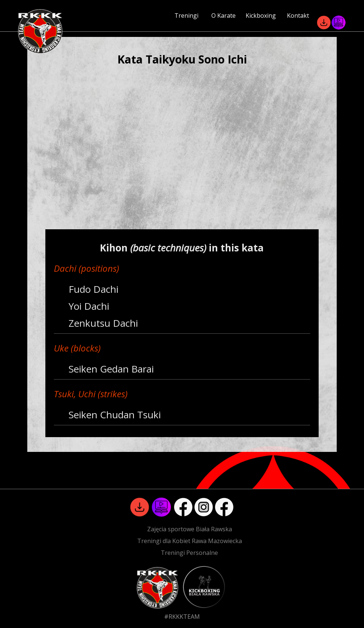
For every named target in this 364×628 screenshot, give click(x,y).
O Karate (223, 16)
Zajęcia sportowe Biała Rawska (190, 529)
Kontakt (298, 16)
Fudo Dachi (93, 289)
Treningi (186, 16)
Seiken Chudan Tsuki (115, 415)
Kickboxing (261, 16)
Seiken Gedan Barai (111, 369)
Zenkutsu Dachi (103, 323)
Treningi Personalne (189, 553)
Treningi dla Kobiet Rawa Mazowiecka (190, 541)
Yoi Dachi (89, 306)
